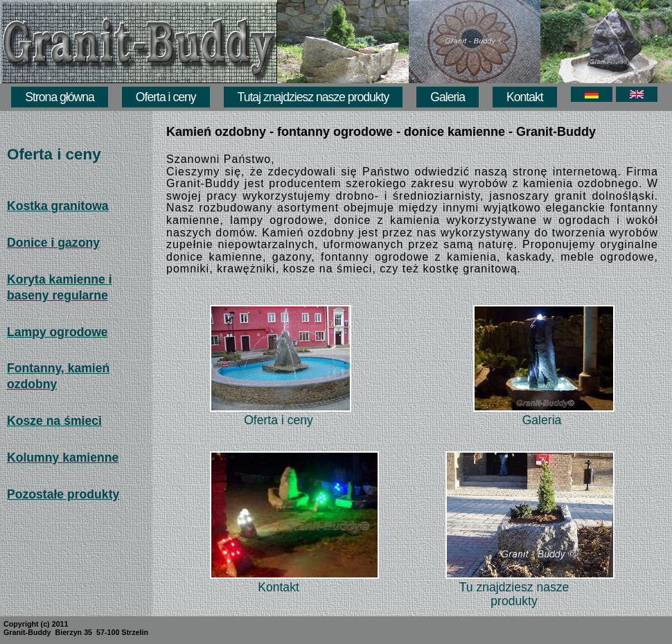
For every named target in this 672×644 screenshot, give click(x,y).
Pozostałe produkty (63, 494)
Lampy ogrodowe (58, 332)
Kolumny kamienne (63, 458)
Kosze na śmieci (54, 421)
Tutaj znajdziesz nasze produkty (313, 97)
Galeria (448, 97)
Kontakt (525, 97)
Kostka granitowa (58, 206)
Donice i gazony (53, 243)
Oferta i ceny (166, 97)
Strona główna (59, 97)
